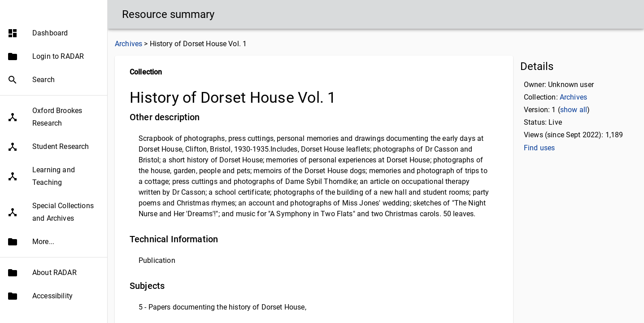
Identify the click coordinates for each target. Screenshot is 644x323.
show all (574, 110)
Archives (128, 44)
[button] (54, 51)
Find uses (539, 148)
